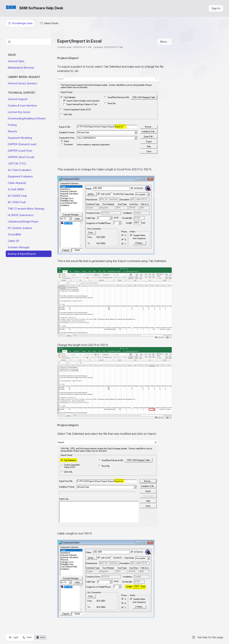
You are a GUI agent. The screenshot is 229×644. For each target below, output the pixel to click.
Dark (27, 637)
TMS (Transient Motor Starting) (26, 209)
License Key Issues (19, 112)
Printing (12, 125)
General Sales (16, 61)
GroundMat (14, 234)
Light (14, 637)
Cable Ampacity (17, 183)
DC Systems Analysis (20, 228)
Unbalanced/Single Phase (23, 221)
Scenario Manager (19, 247)
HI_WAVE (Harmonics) (21, 215)
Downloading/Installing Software (27, 118)
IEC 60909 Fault (17, 196)
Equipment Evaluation (20, 176)
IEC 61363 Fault (17, 202)
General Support (18, 99)
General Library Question (23, 83)
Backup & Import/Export (22, 254)
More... (164, 42)
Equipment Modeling (20, 138)
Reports (13, 131)
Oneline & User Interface (22, 106)
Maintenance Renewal (21, 68)
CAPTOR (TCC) (17, 164)
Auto (41, 637)
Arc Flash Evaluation (20, 170)
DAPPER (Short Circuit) (21, 157)
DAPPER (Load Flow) (20, 151)
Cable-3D (14, 241)
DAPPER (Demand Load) (22, 144)
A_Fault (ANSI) (16, 189)
